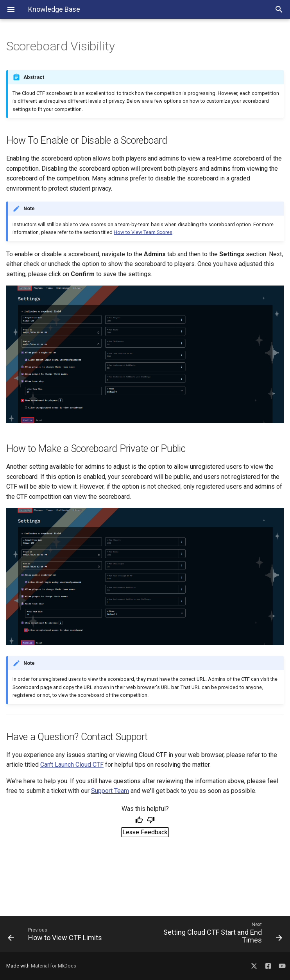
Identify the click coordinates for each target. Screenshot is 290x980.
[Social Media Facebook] (268, 965)
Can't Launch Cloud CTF (72, 765)
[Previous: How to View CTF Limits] (73, 934)
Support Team (110, 791)
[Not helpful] (151, 821)
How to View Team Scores (143, 232)
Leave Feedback (145, 832)
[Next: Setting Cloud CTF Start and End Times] (217, 934)
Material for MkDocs (54, 966)
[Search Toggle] (279, 9)
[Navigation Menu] (11, 9)
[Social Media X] (254, 965)
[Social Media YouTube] (282, 965)
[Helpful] (139, 821)
